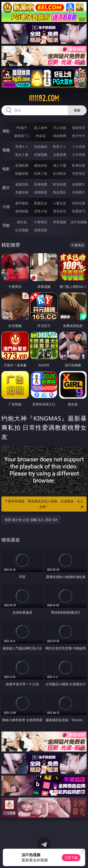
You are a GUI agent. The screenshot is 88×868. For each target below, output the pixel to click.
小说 (6, 207)
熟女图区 (60, 192)
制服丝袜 (22, 173)
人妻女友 (60, 203)
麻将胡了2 (22, 136)
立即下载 (71, 858)
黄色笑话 (60, 211)
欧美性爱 (79, 165)
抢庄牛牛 (79, 136)
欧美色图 (60, 184)
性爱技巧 (79, 211)
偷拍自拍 (41, 165)
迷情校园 (22, 211)
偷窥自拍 (22, 184)
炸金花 (41, 136)
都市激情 (22, 203)
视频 (6, 150)
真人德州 (41, 128)
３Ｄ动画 (79, 147)
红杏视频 (22, 230)
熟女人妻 (22, 155)
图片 (6, 188)
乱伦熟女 (60, 173)
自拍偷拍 (41, 147)
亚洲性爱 (22, 165)
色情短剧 (41, 230)
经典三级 (41, 173)
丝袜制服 (41, 155)
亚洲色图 (41, 184)
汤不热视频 (79, 222)
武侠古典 (79, 203)
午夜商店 (41, 222)
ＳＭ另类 (79, 155)
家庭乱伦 (41, 203)
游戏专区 (79, 128)
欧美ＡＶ (60, 147)
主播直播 (60, 155)
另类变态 (79, 173)
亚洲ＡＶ (22, 147)
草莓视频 (60, 222)
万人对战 (60, 128)
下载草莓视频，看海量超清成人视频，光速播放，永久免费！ (45, 504)
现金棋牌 (60, 136)
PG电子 (22, 128)
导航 (6, 225)
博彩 (6, 131)
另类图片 (79, 192)
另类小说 (41, 211)
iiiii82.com (44, 98)
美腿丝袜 (22, 192)
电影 (6, 169)
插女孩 (22, 222)
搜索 (77, 110)
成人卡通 (60, 165)
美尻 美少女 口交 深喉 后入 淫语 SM (31, 520)
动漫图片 (79, 184)
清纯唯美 (41, 192)
